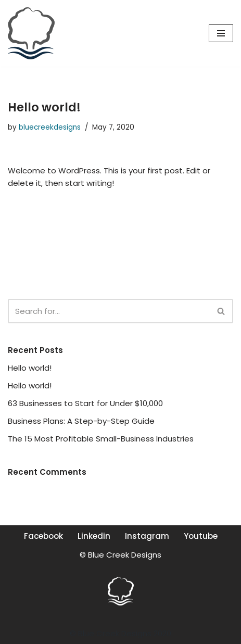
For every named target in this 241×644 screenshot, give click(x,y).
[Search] (109, 311)
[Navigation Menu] (221, 33)
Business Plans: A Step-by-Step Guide (81, 421)
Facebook (43, 536)
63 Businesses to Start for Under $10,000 (85, 403)
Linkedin (94, 536)
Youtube (201, 536)
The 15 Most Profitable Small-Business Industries (101, 439)
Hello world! (30, 368)
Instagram (147, 536)
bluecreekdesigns (50, 127)
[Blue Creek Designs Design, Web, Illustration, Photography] (31, 33)
